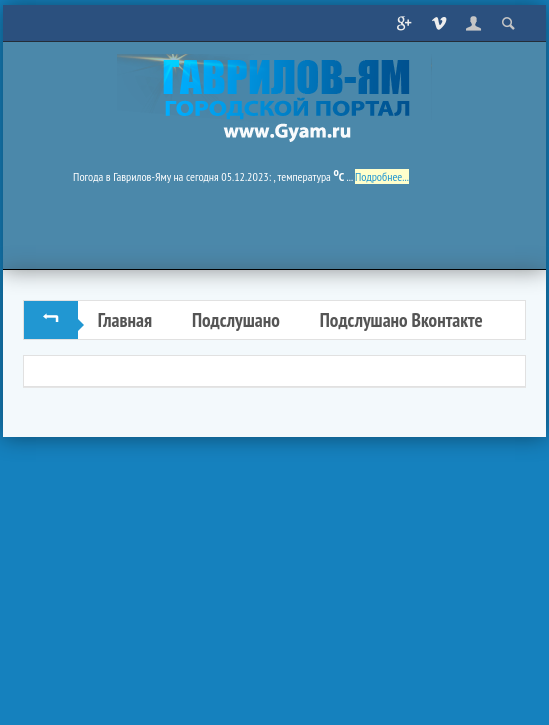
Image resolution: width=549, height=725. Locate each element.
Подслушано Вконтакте (401, 319)
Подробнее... (382, 176)
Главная (125, 319)
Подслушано (236, 319)
